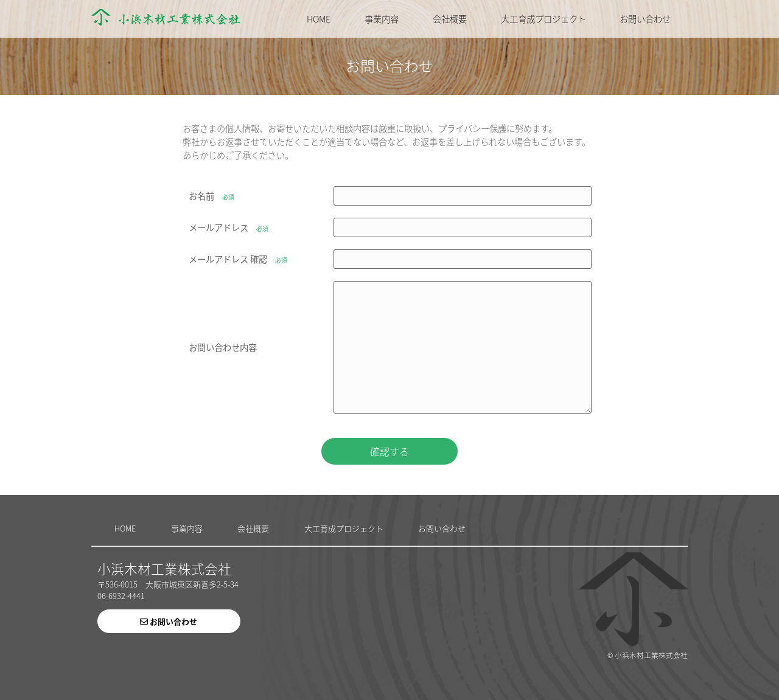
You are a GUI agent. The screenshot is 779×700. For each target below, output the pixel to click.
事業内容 (382, 19)
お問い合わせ (645, 19)
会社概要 (450, 19)
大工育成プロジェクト (543, 19)
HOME (319, 19)
